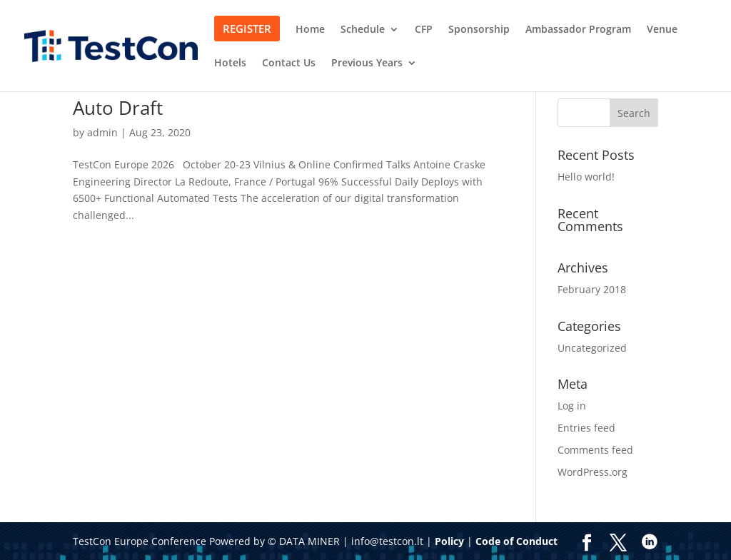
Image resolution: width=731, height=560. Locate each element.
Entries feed (586, 428)
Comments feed (595, 450)
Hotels (230, 63)
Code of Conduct (516, 541)
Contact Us (289, 63)
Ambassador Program (578, 30)
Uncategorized (592, 348)
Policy (449, 541)
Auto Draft (118, 108)
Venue (662, 30)
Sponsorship (479, 30)
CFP (424, 30)
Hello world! (586, 177)
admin (102, 132)
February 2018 (592, 289)
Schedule (363, 30)
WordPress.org (593, 472)
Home (310, 30)
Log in (572, 406)
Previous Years (367, 63)
